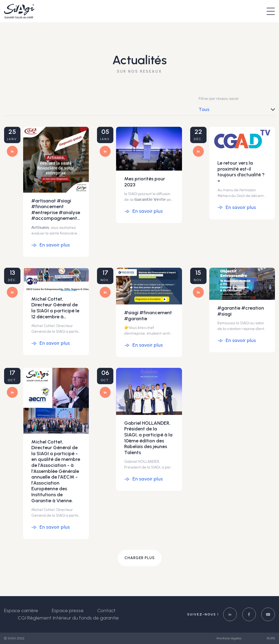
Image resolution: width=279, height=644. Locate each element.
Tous (204, 109)
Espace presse (68, 611)
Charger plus (140, 558)
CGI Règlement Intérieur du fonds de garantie (68, 618)
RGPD (271, 638)
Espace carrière (21, 611)
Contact (106, 611)
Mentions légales (229, 638)
